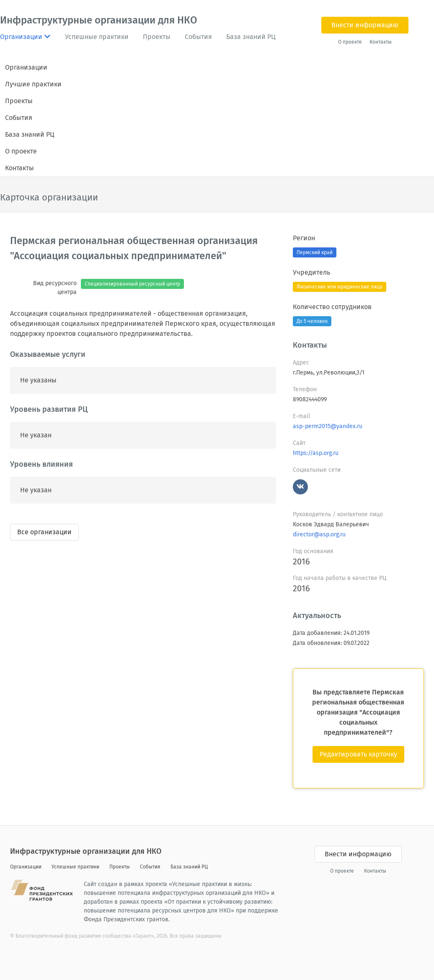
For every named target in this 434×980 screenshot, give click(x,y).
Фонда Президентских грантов (126, 919)
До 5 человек (312, 321)
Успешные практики (97, 37)
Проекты (157, 37)
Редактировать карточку (358, 754)
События (198, 37)
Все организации (44, 532)
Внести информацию (365, 25)
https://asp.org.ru (316, 453)
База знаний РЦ (251, 37)
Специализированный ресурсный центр (132, 284)
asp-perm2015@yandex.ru (328, 426)
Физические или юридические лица (340, 287)
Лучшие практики (33, 84)
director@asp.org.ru (319, 534)
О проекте (350, 42)
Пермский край (315, 252)
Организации (26, 67)
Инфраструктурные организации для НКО (99, 20)
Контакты (381, 42)
